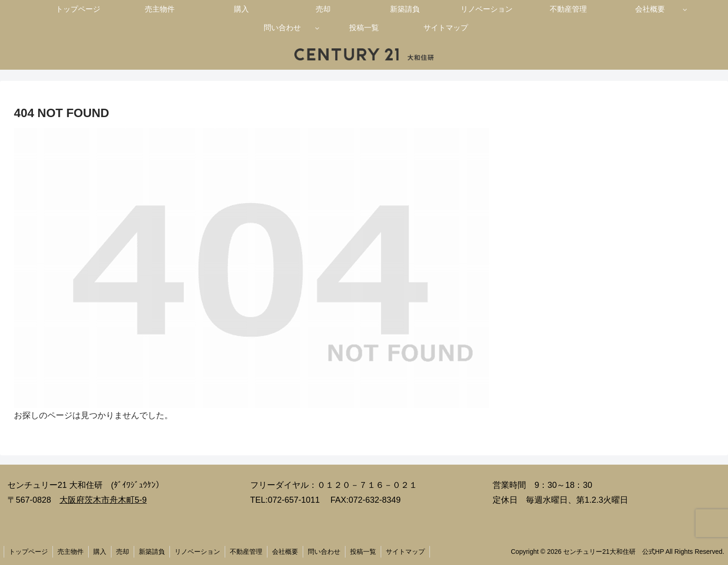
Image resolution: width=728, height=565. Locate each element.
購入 (100, 552)
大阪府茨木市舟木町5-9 (103, 500)
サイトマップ (405, 552)
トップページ (28, 552)
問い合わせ (324, 552)
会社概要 (285, 552)
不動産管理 (246, 552)
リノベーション (197, 552)
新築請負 (152, 552)
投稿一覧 (363, 552)
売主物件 (71, 552)
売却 (123, 552)
